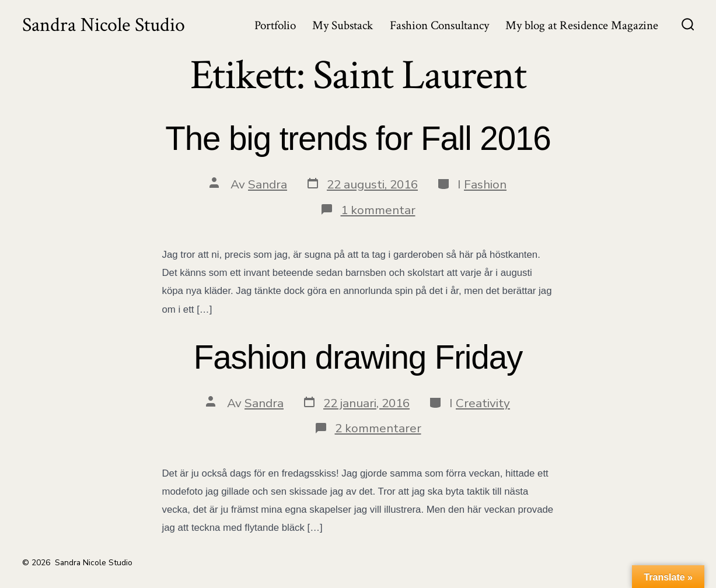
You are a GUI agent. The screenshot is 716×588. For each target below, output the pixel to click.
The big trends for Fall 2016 (358, 139)
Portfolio (275, 25)
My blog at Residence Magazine (582, 25)
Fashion (485, 184)
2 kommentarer (378, 428)
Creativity (483, 403)
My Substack (343, 25)
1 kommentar (378, 210)
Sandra (268, 184)
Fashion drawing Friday (358, 357)
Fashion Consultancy (439, 25)
